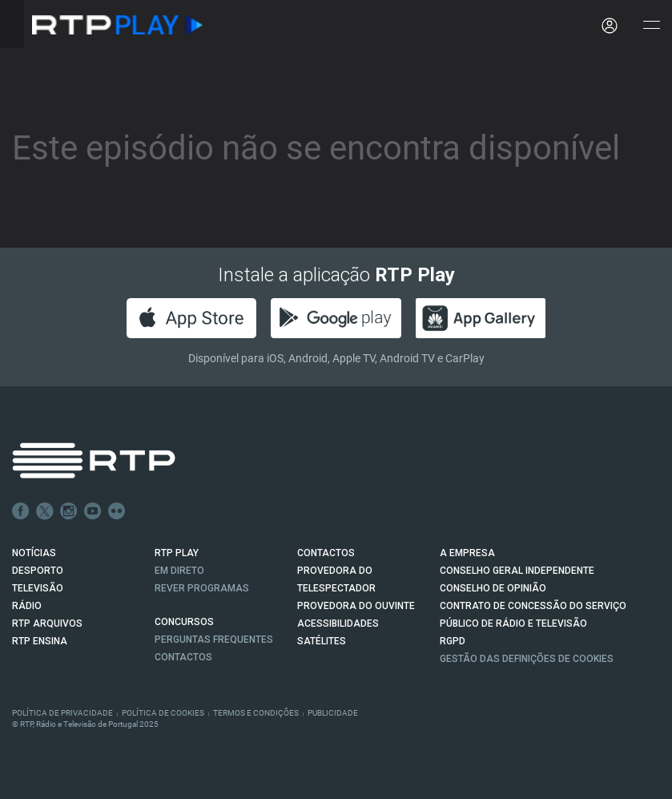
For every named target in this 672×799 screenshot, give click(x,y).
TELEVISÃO (38, 588)
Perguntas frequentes (214, 640)
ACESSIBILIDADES (338, 623)
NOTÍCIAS (34, 553)
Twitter (45, 511)
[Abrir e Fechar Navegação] (651, 26)
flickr (117, 511)
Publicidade (333, 713)
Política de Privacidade (62, 713)
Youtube (93, 511)
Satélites (322, 641)
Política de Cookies (163, 713)
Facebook (21, 511)
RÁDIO (27, 606)
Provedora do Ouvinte (356, 606)
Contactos (183, 657)
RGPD (453, 641)
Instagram (69, 511)
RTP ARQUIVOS (47, 623)
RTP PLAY (177, 553)
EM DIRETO (179, 571)
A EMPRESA (467, 553)
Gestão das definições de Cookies (527, 659)
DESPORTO (38, 571)
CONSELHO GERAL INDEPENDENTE (517, 571)
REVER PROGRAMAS (202, 588)
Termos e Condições (256, 713)
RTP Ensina (40, 641)
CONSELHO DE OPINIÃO (493, 588)
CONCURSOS (184, 622)
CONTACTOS (326, 553)
